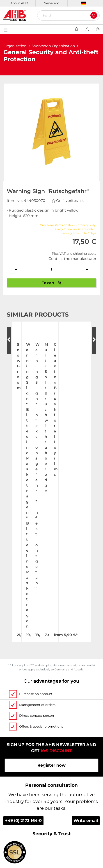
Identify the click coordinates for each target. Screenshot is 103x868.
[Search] (67, 15)
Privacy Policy (51, 824)
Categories (51, 771)
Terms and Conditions (51, 815)
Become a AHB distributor (52, 806)
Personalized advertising (52, 762)
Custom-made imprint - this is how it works (52, 753)
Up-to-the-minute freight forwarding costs (51, 779)
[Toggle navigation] (6, 29)
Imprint (51, 832)
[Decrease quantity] (16, 269)
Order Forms (52, 744)
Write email (86, 613)
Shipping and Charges (51, 788)
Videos (51, 735)
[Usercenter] (87, 29)
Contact (51, 727)
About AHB (19, 3)
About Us (51, 700)
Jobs (51, 709)
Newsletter (51, 841)
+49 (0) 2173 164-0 (23, 613)
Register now (51, 558)
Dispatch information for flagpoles (52, 797)
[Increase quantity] (87, 269)
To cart (51, 283)
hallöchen (65, 862)
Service (51, 3)
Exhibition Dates (51, 718)
